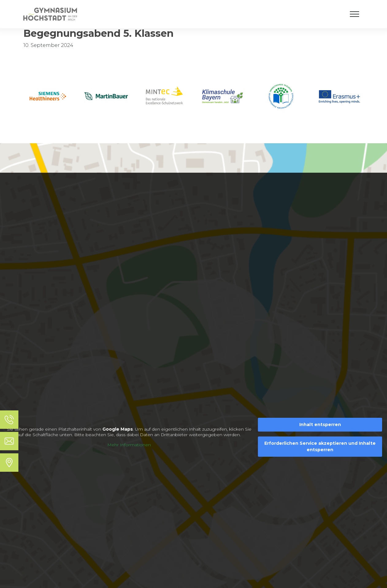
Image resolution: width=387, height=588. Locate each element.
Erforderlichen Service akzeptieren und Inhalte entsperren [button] (320, 446)
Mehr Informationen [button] (129, 445)
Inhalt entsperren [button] (320, 425)
